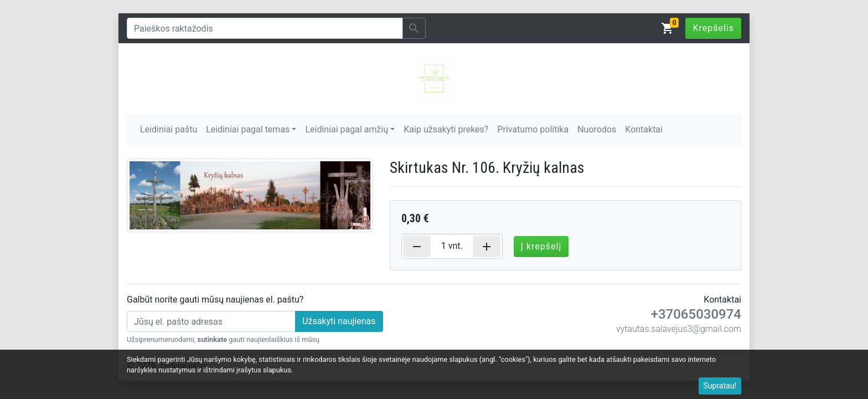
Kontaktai (644, 129)
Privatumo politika (533, 129)
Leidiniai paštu (169, 129)
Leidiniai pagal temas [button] (248, 129)
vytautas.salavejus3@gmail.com (679, 329)
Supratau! (720, 386)
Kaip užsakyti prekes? (446, 129)
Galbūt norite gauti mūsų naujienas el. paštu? (215, 300)
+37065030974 (696, 314)
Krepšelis (713, 28)
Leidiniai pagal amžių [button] (347, 129)
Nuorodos (597, 129)
